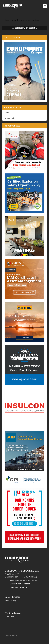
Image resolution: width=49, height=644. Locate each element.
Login (7, 113)
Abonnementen (10, 118)
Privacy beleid (11, 636)
